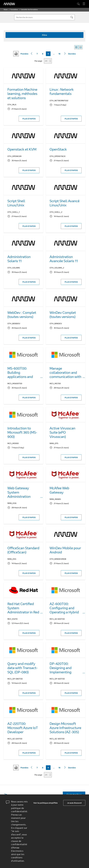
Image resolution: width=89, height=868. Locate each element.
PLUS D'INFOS (29, 119)
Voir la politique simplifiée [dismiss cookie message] (45, 803)
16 (59, 54)
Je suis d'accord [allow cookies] (74, 803)
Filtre (45, 35)
